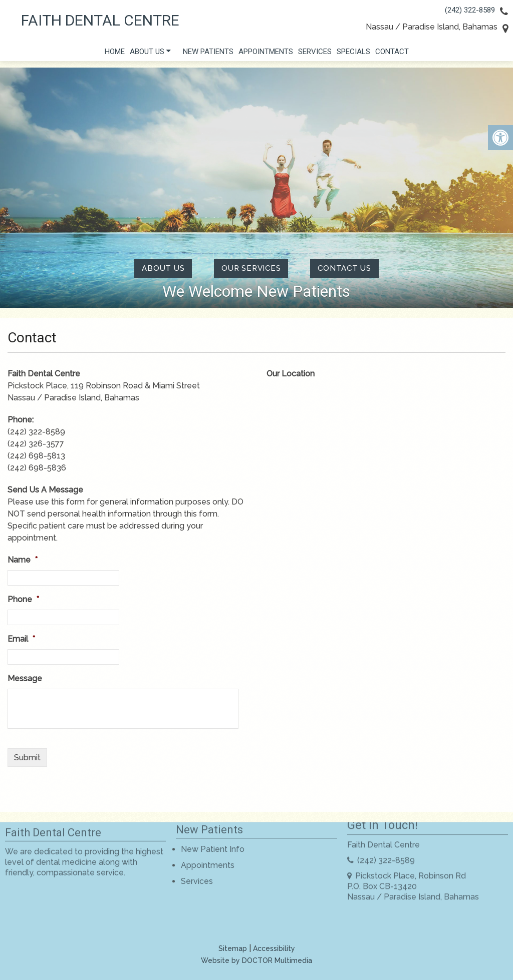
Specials (353, 54)
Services (315, 54)
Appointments (266, 54)
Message (25, 678)
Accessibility (274, 948)
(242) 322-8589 (470, 10)
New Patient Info (213, 831)
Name (23, 560)
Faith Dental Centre (100, 21)
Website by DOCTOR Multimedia (256, 960)
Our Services (251, 268)
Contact (392, 54)
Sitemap (233, 948)
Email (21, 639)
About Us (147, 54)
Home (115, 54)
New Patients (208, 54)
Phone (23, 599)
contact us (344, 268)
